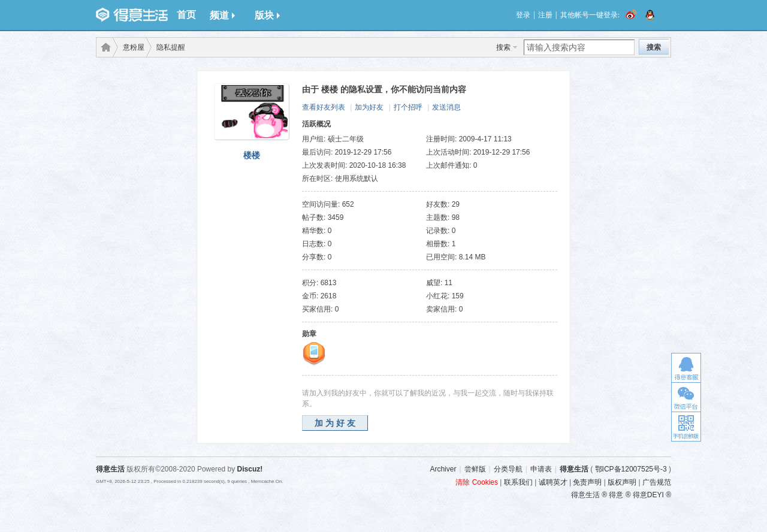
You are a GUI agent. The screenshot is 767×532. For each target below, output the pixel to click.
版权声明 (622, 482)
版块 (267, 15)
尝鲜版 (475, 469)
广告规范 (657, 482)
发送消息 (446, 107)
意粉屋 (134, 47)
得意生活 (574, 469)
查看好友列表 (324, 107)
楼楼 (252, 155)
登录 (523, 15)
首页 (186, 15)
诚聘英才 (553, 482)
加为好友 (369, 107)
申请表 (541, 469)
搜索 (503, 47)
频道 (222, 15)
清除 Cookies (477, 482)
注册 (545, 15)
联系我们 (518, 482)
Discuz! (250, 469)
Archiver (443, 469)
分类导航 (508, 469)
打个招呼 (408, 107)
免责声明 (587, 482)
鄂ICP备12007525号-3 (631, 469)
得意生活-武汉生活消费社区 (104, 47)
